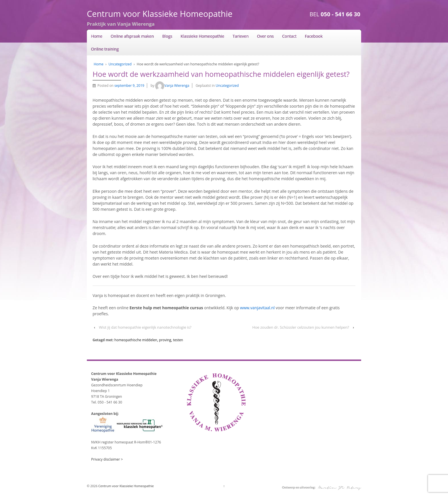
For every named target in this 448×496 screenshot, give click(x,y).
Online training (105, 49)
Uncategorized (120, 64)
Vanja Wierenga (172, 86)
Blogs (167, 36)
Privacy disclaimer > (107, 459)
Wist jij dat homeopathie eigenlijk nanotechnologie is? (145, 327)
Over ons (265, 36)
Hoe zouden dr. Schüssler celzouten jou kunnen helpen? (301, 327)
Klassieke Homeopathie (202, 36)
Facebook (314, 36)
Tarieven (241, 36)
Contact (289, 36)
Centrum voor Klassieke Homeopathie (160, 14)
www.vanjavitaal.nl (258, 308)
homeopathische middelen (136, 340)
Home (97, 36)
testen (178, 340)
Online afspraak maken (132, 36)
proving (165, 340)
